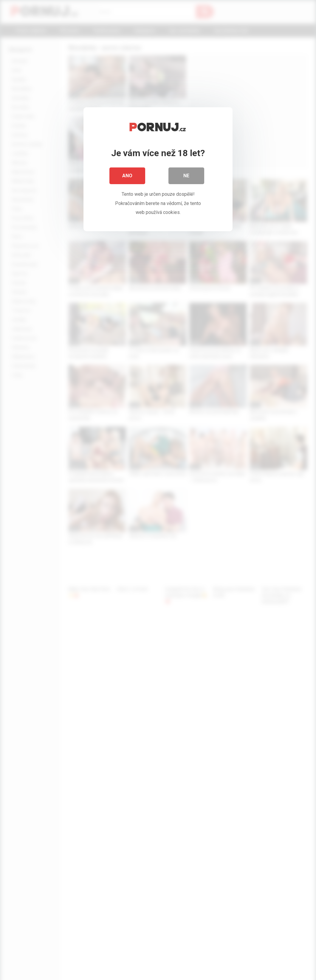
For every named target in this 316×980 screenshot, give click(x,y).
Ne (186, 176)
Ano (127, 176)
